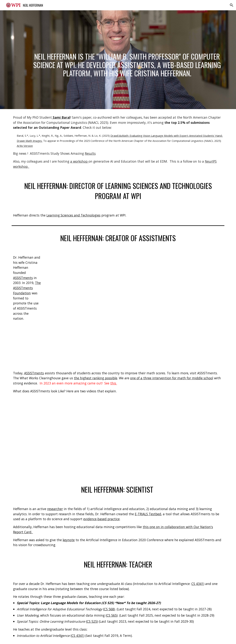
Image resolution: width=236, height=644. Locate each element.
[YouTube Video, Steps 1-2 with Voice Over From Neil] (63, 439)
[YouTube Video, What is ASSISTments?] (127, 307)
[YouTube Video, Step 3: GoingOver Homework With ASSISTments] (173, 439)
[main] (127, 60)
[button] (232, 5)
